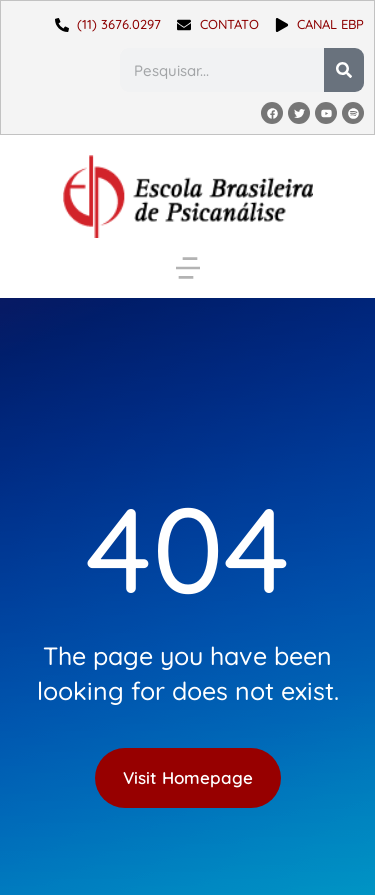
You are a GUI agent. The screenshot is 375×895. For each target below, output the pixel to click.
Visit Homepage (188, 777)
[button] (188, 268)
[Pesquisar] (344, 70)
